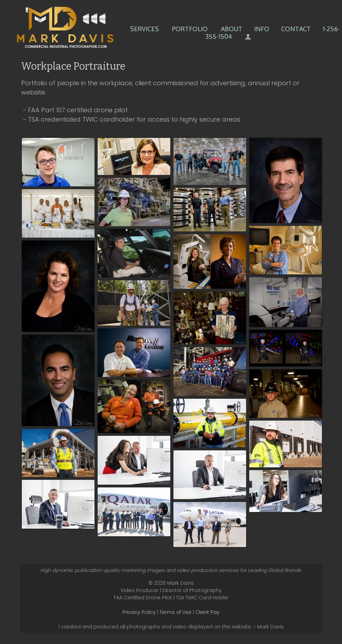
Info (262, 29)
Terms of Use (175, 612)
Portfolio (190, 29)
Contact (296, 29)
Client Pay (207, 612)
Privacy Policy (139, 612)
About (232, 29)
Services (145, 29)
